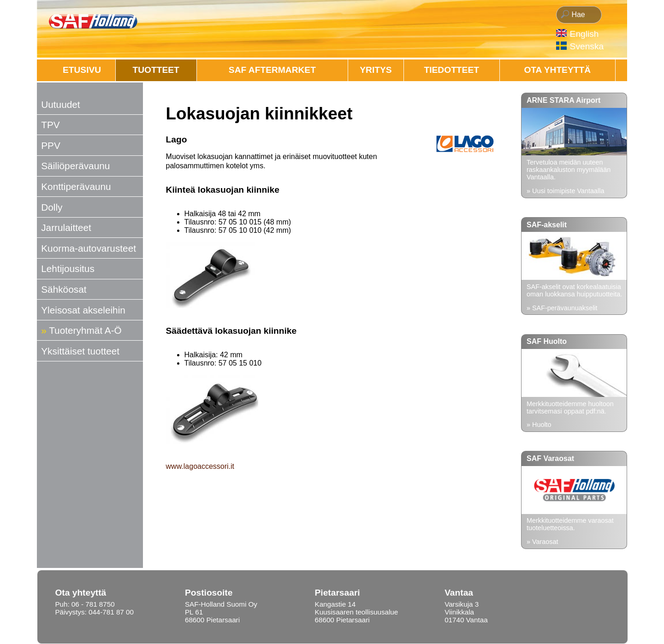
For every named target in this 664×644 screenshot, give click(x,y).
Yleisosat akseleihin (83, 310)
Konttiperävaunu (76, 186)
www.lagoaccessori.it (200, 466)
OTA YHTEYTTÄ (557, 70)
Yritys (376, 70)
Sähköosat (64, 289)
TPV (50, 125)
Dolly (52, 207)
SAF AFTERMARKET (272, 70)
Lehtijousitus (68, 269)
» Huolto (539, 425)
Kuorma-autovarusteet (89, 248)
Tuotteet (156, 70)
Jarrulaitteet (66, 227)
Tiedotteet (452, 70)
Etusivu (82, 70)
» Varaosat (542, 542)
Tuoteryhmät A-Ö (85, 330)
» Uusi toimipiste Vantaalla (566, 191)
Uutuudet (60, 104)
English (584, 34)
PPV (51, 145)
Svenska (587, 46)
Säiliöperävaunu (75, 166)
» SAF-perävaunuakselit (562, 308)
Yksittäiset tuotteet (80, 351)
